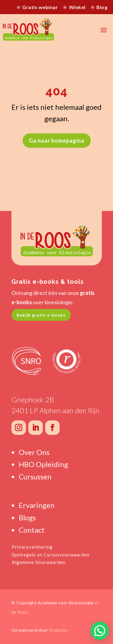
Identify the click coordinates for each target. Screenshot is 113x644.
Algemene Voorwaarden (39, 562)
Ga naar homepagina (57, 141)
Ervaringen (37, 505)
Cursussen (35, 477)
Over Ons (34, 452)
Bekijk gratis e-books (41, 315)
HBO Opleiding (43, 464)
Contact (32, 530)
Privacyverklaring (32, 547)
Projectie (58, 630)
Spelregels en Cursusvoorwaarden (51, 555)
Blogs (27, 517)
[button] (99, 630)
